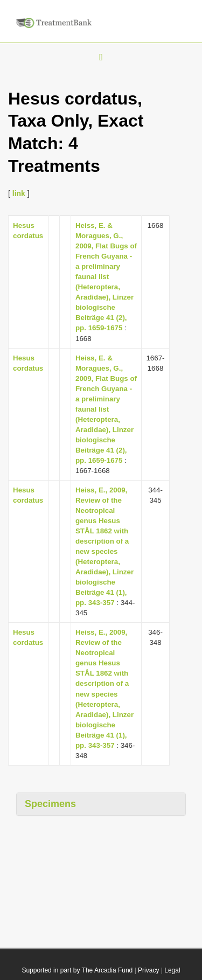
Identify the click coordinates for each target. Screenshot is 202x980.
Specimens (50, 804)
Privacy (148, 970)
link (19, 193)
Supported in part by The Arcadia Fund (77, 970)
